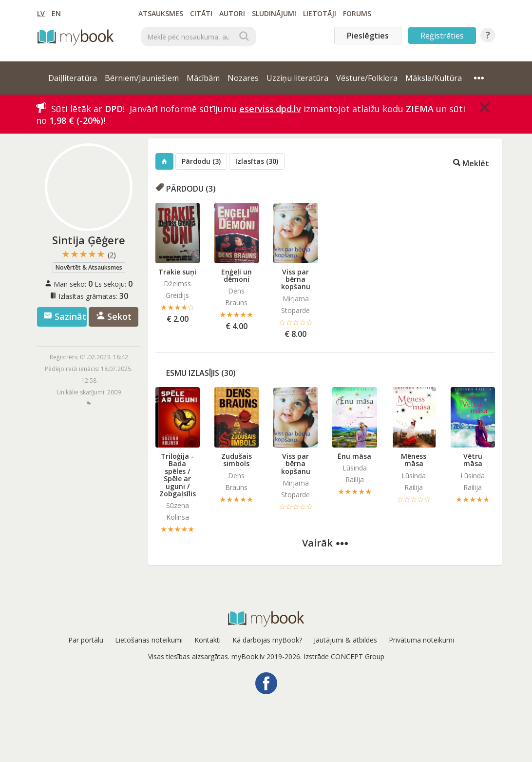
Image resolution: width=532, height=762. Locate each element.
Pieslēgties (368, 36)
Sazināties (65, 316)
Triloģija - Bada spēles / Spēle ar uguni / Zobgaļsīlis (178, 475)
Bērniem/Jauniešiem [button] (142, 78)
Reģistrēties (442, 36)
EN (56, 13)
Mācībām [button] (203, 78)
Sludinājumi (274, 13)
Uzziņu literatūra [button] (297, 78)
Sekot (114, 316)
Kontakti (208, 640)
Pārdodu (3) (201, 161)
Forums (357, 13)
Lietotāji (320, 13)
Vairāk (325, 543)
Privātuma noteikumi (421, 640)
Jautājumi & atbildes (345, 640)
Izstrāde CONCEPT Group (344, 656)
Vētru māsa (473, 460)
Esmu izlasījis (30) (201, 373)
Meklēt (471, 163)
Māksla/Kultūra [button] (434, 78)
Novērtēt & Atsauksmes (89, 267)
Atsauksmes (161, 13)
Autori (232, 13)
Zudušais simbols (237, 460)
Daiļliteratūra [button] (73, 78)
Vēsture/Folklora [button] (367, 78)
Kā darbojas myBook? (267, 640)
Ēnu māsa (354, 456)
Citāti (201, 13)
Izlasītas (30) (257, 161)
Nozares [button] (243, 78)
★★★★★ (89, 254)
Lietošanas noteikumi (149, 640)
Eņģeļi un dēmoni (237, 275)
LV (41, 13)
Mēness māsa (414, 460)
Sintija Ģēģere (89, 240)
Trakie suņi (177, 272)
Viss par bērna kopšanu (296, 279)
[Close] (485, 107)
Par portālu (86, 640)
